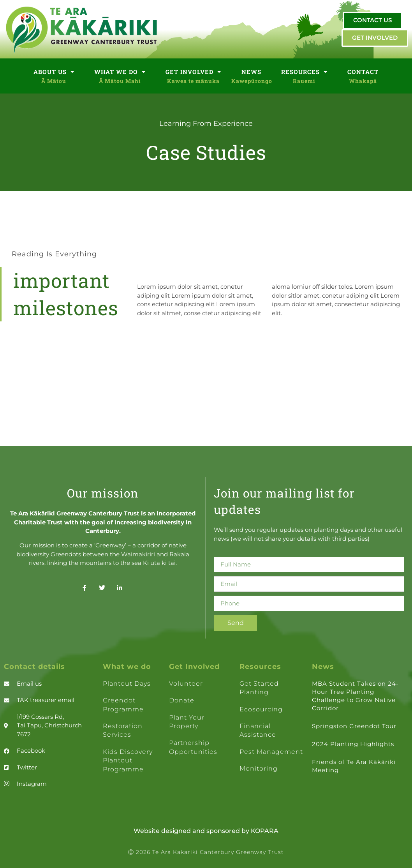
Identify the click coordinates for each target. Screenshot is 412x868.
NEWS (251, 72)
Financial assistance (258, 730)
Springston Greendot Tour (354, 726)
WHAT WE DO (120, 72)
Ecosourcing (261, 709)
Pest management (271, 752)
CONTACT (363, 72)
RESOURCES (304, 72)
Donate (182, 700)
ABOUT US (54, 72)
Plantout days (127, 684)
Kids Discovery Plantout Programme (128, 760)
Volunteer (186, 684)
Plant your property (187, 722)
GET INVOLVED (193, 72)
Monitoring (259, 768)
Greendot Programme (123, 705)
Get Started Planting (259, 688)
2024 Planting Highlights (353, 744)
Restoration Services (123, 730)
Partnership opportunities (193, 747)
